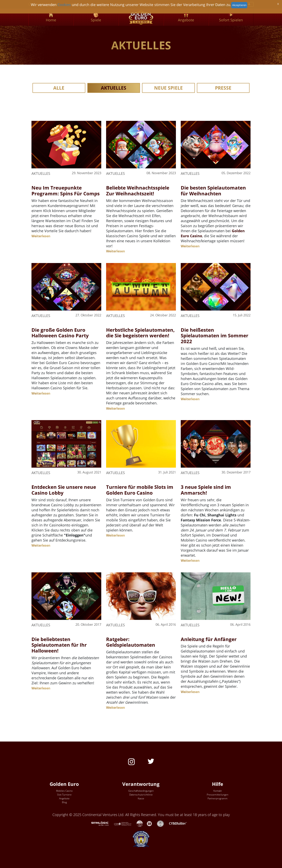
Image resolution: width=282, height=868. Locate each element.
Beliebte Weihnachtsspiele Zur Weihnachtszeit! (138, 191)
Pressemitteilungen (218, 795)
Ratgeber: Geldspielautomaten (131, 642)
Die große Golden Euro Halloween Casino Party (60, 333)
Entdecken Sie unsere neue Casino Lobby (64, 490)
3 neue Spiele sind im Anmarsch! (206, 490)
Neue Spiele (168, 88)
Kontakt (218, 791)
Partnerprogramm (218, 798)
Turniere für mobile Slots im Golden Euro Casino (140, 490)
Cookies (64, 5)
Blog (64, 802)
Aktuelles (114, 88)
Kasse (141, 798)
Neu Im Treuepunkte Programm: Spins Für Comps (66, 191)
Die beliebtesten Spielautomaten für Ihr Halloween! (59, 645)
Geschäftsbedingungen (141, 791)
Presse (223, 88)
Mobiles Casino (64, 791)
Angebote (64, 798)
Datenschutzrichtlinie (141, 795)
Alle (59, 88)
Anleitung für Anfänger (209, 639)
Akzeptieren (239, 5)
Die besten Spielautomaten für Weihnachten (213, 191)
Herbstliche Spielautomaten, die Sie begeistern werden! (140, 333)
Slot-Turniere (64, 795)
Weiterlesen (41, 236)
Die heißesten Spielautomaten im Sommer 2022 (215, 336)
